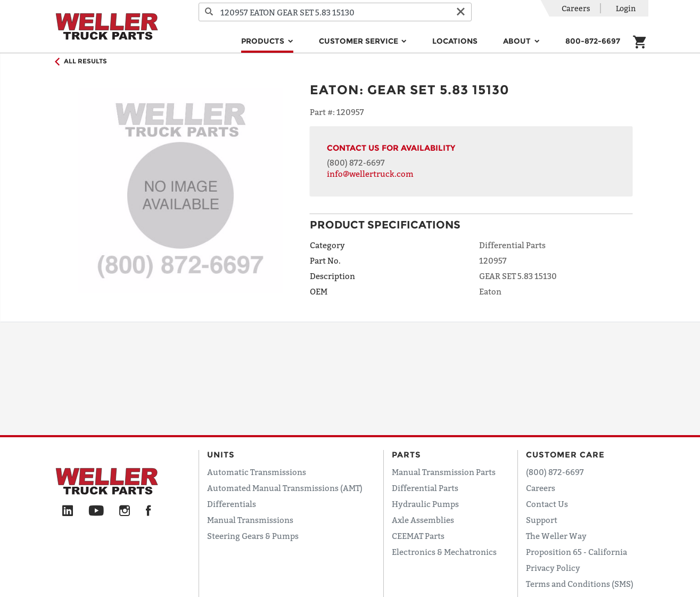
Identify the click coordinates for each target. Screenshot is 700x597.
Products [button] (264, 41)
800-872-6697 (593, 41)
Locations (455, 41)
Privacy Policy (553, 568)
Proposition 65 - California (577, 552)
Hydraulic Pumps (425, 504)
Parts (406, 455)
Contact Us (547, 504)
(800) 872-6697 (356, 162)
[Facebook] (148, 511)
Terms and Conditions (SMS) (580, 584)
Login (626, 8)
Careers (576, 8)
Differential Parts (425, 488)
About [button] (518, 41)
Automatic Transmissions (257, 472)
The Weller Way (556, 536)
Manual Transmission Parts (444, 472)
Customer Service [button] (360, 41)
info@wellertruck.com (370, 174)
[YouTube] (96, 511)
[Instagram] (125, 511)
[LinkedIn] (68, 511)
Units (221, 455)
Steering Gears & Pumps (253, 536)
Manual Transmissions (250, 520)
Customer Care (565, 455)
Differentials (232, 504)
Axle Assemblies (423, 520)
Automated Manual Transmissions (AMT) (285, 488)
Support (542, 520)
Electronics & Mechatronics (444, 552)
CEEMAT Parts (418, 536)
